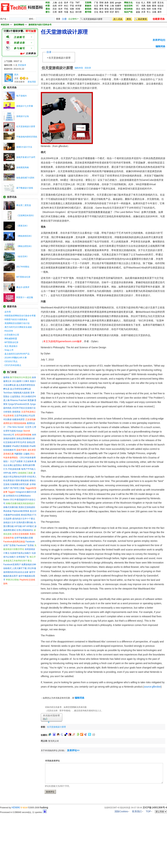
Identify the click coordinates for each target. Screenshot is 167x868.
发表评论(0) (159, 40)
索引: (48, 12)
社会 (138, 3)
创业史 (161, 6)
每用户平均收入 (28, 469)
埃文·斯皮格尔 (11, 346)
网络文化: (129, 3)
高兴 (16, 75)
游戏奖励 (16, 412)
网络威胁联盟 (11, 339)
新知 (107, 9)
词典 (72, 9)
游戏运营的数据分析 (26, 439)
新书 (101, 9)
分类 (55, 12)
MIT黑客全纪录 (23, 277)
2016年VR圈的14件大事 (16, 358)
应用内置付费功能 (25, 523)
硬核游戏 (25, 481)
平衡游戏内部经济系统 (27, 137)
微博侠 (6, 377)
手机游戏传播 (14, 469)
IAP (24, 526)
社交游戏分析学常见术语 (15, 442)
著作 (160, 12)
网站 (96, 9)
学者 (107, 6)
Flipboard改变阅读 (21, 511)
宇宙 (72, 6)
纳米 (149, 9)
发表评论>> (73, 750)
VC (137, 6)
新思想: (88, 9)
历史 (55, 9)
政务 (107, 3)
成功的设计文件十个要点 (24, 519)
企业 (60, 3)
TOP (148, 811)
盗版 (138, 12)
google (118, 3)
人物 (55, 3)
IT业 (72, 3)
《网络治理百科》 (25, 246)
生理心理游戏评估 (25, 530)
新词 (112, 9)
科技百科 (5, 25)
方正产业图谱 (16, 461)
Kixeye (19, 431)
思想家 (118, 9)
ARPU (15, 473)
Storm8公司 (9, 435)
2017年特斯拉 (23, 267)
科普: (48, 6)
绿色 (143, 9)
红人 (143, 3)
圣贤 (16, 78)
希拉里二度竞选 (24, 205)
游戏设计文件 (10, 523)
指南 (149, 6)
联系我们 (137, 811)
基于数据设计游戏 (25, 188)
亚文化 (161, 3)
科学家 (78, 6)
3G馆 (78, 9)
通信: (48, 9)
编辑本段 (79, 68)
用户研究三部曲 (17, 488)
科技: (48, 3)
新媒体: (88, 6)
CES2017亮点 (11, 361)
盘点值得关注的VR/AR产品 (17, 354)
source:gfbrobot (152, 687)
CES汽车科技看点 (13, 365)
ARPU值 (7, 473)
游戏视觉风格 (23, 167)
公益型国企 (15, 397)
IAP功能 (18, 526)
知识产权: (129, 12)
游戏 (112, 3)
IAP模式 (30, 526)
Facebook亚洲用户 (12, 564)
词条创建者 (19, 82)
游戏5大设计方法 (24, 147)
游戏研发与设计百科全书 (40, 25)
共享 (143, 12)
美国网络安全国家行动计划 (17, 323)
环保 (160, 9)
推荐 (60, 12)
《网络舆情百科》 (25, 236)
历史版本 (22, 65)
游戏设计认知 (23, 116)
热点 (72, 12)
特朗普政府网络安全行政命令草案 (20, 316)
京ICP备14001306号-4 (155, 807)
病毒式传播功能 (11, 507)
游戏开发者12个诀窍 (26, 157)
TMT (78, 3)
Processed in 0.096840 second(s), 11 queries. (23, 812)
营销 (101, 3)
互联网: (88, 3)
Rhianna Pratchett (18, 400)
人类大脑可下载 (19, 568)
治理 (154, 3)
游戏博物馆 (19, 25)
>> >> (31, 25)
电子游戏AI (21, 96)
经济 (112, 12)
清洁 (138, 9)
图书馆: (88, 12)
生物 (154, 9)
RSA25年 (9, 331)
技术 (66, 3)
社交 (96, 6)
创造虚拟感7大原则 (25, 178)
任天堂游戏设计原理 (26, 127)
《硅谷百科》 (23, 256)
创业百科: (129, 6)
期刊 (117, 12)
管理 (107, 12)
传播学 (118, 6)
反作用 (8, 312)
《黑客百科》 (23, 226)
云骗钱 (26, 454)
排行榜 (78, 12)
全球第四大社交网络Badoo (18, 496)
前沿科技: (129, 9)
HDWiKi (16, 807)
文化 (96, 12)
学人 (149, 12)
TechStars (8, 393)
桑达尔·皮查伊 (23, 287)
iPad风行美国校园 (20, 446)
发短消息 (32, 82)
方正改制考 (28, 461)
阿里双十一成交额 (25, 297)
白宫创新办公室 (12, 335)
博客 (101, 6)
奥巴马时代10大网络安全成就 (18, 327)
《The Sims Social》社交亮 (19, 427)
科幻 (66, 6)
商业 (101, 12)
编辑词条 (160, 46)
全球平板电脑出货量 (24, 538)
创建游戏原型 (18, 419)
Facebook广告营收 (25, 545)
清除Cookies (121, 811)
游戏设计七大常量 (25, 106)
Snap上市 (9, 350)
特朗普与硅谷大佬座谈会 (16, 319)
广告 (96, 3)
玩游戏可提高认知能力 (20, 553)
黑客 (149, 3)
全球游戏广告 (23, 557)
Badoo (6, 500)
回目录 (88, 68)
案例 (154, 6)
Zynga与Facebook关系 (19, 404)
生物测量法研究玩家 (19, 484)
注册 (64, 19)
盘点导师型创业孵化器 (20, 389)
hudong (44, 807)
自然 (55, 6)
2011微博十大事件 (21, 381)
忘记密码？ (74, 19)
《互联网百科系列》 (26, 216)
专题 (66, 12)
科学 (60, 6)
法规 (154, 12)
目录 (49, 52)
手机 (66, 9)
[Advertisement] (108, 726)
